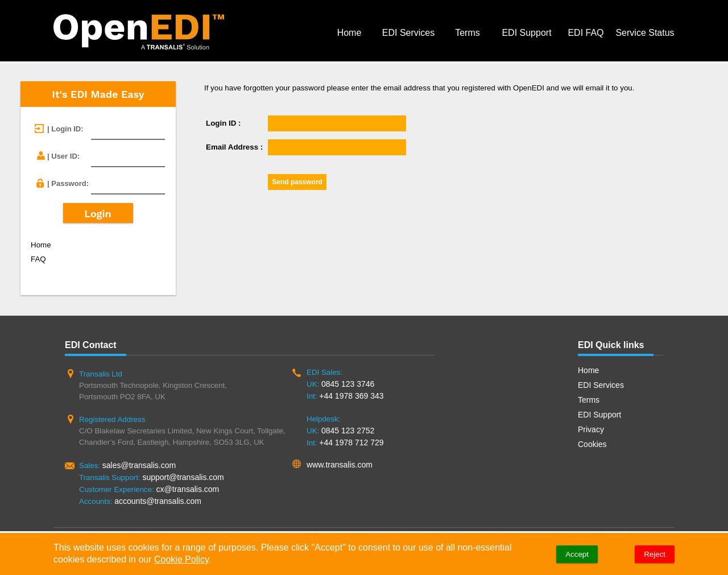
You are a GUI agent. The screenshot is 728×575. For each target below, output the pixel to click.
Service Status (645, 33)
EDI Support (526, 33)
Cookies (592, 444)
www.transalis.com (340, 465)
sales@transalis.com (139, 465)
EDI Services (408, 33)
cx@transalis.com (188, 489)
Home (349, 33)
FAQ (38, 259)
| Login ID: (65, 129)
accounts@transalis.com (158, 501)
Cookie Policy (181, 559)
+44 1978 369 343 (351, 396)
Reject (655, 554)
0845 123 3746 (348, 384)
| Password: (68, 183)
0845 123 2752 (348, 431)
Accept (577, 554)
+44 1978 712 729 (351, 442)
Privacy (591, 429)
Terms (468, 33)
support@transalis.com (183, 477)
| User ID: (63, 156)
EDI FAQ (586, 33)
